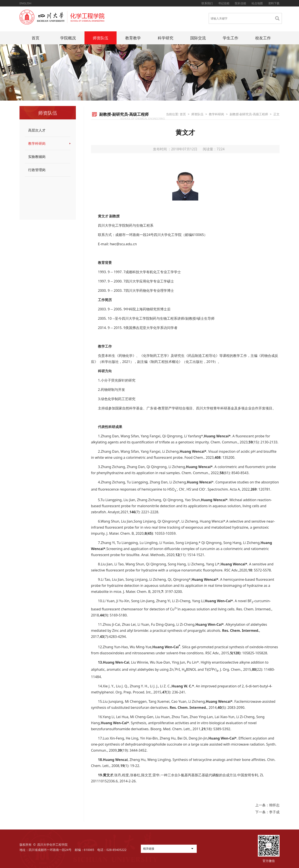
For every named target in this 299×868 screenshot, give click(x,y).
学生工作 (231, 38)
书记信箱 (224, 3)
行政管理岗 (37, 170)
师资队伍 (101, 38)
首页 (36, 38)
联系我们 (207, 3)
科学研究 (166, 38)
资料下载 (274, 3)
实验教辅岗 (37, 157)
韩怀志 (274, 805)
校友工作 (263, 38)
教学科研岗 (37, 143)
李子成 (274, 812)
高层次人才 (37, 130)
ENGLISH (25, 3)
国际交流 (198, 38)
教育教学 (133, 38)
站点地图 (257, 3)
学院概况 (68, 38)
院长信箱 (240, 3)
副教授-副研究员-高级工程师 (249, 114)
